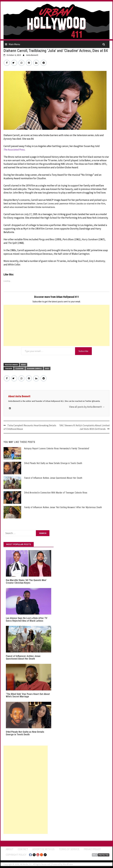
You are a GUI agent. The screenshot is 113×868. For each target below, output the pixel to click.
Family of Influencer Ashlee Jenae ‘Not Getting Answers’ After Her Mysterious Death (63, 507)
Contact (23, 849)
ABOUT (10, 849)
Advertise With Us (43, 849)
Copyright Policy (16, 855)
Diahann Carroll (34, 368)
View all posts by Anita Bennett (87, 407)
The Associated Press (14, 150)
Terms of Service (69, 849)
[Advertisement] (56, 325)
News (23, 365)
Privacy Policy (92, 849)
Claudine (19, 368)
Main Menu (14, 44)
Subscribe (83, 351)
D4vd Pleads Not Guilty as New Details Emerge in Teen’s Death (53, 463)
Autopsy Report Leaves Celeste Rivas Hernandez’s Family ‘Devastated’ (57, 448)
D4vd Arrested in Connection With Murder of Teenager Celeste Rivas (56, 493)
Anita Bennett (32, 55)
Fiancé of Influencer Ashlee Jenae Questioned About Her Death (53, 478)
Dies (47, 368)
